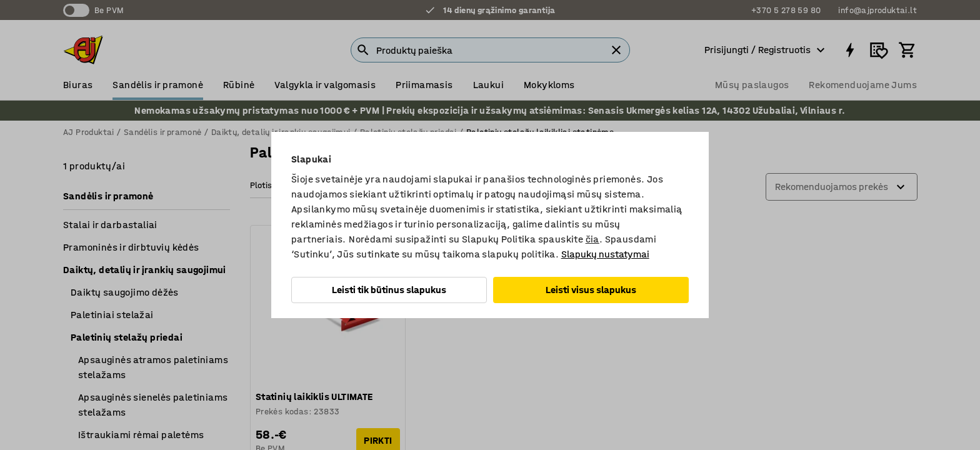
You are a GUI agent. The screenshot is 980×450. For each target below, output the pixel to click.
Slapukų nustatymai (605, 254)
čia (592, 239)
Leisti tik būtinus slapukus (389, 290)
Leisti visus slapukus (591, 290)
